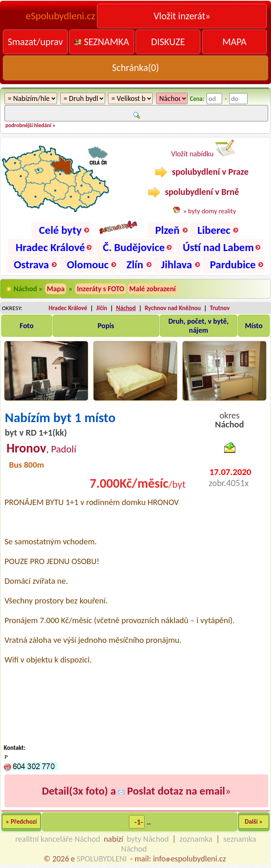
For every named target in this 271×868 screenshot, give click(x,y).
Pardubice (233, 264)
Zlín (135, 264)
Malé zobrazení (153, 289)
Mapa (56, 289)
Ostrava (31, 264)
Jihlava (176, 264)
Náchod (126, 308)
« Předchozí (21, 821)
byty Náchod (148, 839)
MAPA (234, 42)
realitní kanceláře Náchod (58, 839)
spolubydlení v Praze (202, 172)
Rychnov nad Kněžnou (173, 308)
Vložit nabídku (203, 149)
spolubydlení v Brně (193, 192)
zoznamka (196, 839)
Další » (254, 821)
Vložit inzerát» (182, 16)
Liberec (214, 230)
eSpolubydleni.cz (61, 16)
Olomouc (88, 264)
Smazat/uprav (35, 42)
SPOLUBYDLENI (102, 859)
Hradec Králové (50, 247)
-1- (139, 822)
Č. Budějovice (134, 247)
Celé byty (60, 230)
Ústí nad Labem (218, 247)
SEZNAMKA (102, 42)
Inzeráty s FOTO (101, 289)
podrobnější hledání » (30, 125)
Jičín (102, 308)
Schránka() (136, 67)
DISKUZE (168, 42)
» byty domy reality (210, 211)
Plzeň (167, 230)
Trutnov (220, 308)
